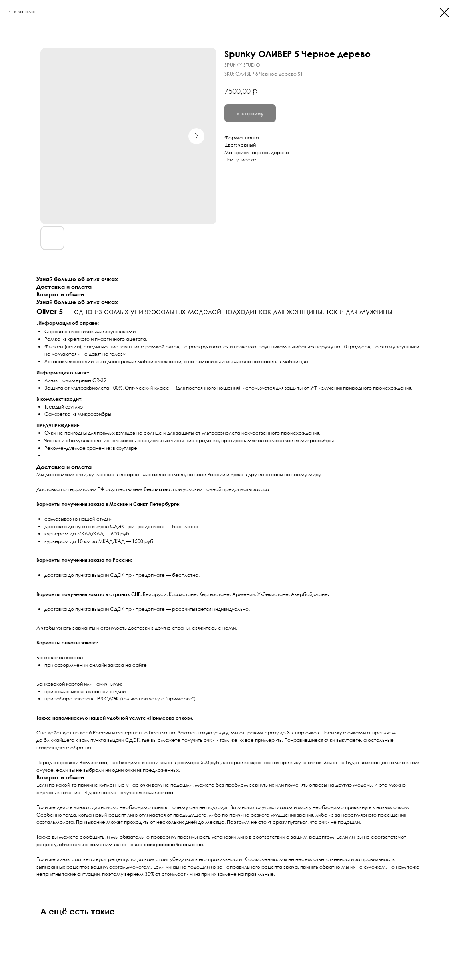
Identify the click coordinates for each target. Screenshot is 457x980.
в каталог (25, 11)
